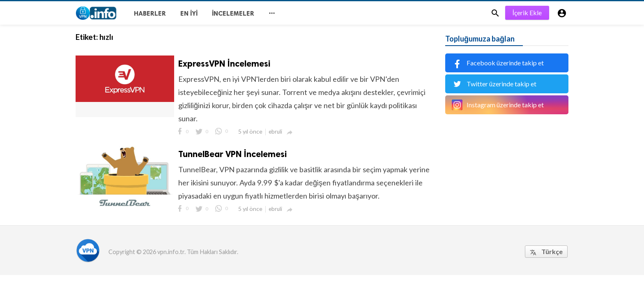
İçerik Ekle (527, 13)
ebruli (275, 132)
